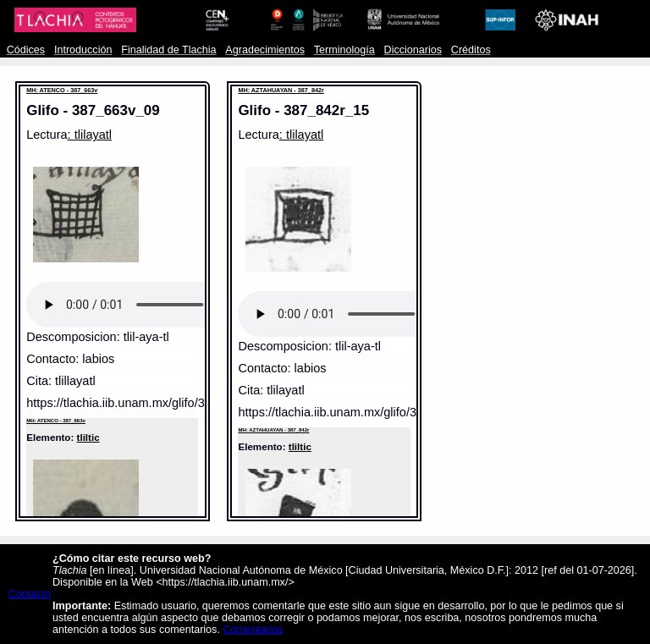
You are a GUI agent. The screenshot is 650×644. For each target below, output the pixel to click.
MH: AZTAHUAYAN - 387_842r (281, 90)
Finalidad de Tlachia (168, 50)
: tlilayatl (90, 135)
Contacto (30, 594)
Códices (26, 50)
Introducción (83, 50)
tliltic (88, 437)
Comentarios (253, 630)
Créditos (471, 50)
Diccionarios (413, 50)
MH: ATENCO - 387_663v (62, 90)
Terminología (344, 50)
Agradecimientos (265, 50)
